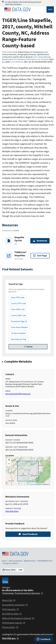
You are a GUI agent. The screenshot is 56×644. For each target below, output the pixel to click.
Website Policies (30, 561)
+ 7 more (28, 347)
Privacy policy (10, 627)
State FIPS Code (18, 297)
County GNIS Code (19, 315)
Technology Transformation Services (23, 593)
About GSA (9, 600)
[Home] (17, 9)
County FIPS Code (18, 303)
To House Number (18, 333)
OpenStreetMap (36, 484)
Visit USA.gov (10, 638)
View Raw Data (12, 511)
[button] (9, 460)
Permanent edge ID (19, 321)
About (4, 561)
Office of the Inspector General (18, 618)
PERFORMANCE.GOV (45, 561)
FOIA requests (10, 609)
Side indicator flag (19, 339)
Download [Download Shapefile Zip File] (40, 241)
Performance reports (14, 623)
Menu (50, 9)
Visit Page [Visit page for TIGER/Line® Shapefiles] (40, 256)
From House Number (19, 327)
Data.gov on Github (10, 563)
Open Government (15, 561)
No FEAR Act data (12, 614)
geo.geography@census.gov (18, 394)
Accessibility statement (15, 605)
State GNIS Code (18, 309)
